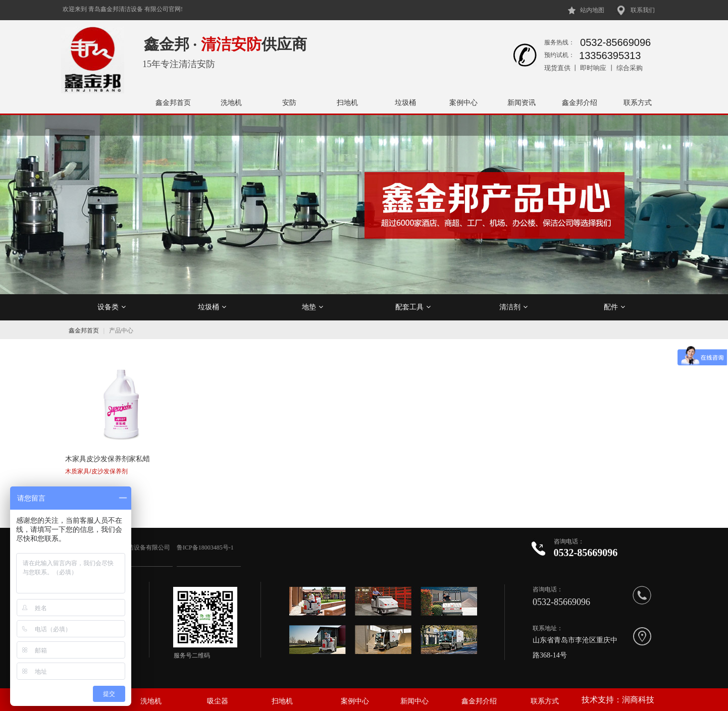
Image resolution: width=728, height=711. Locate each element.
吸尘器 (218, 695)
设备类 (112, 307)
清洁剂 (513, 307)
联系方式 (638, 102)
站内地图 (592, 10)
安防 (289, 102)
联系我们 (643, 10)
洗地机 (231, 102)
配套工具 (413, 307)
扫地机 (347, 102)
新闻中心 (414, 695)
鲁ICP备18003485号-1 (206, 541)
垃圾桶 (405, 102)
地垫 (313, 307)
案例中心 (463, 102)
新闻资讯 (522, 102)
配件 (614, 307)
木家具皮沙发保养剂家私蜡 (108, 454)
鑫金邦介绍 (580, 102)
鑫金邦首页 (173, 102)
